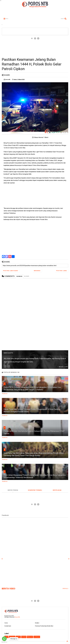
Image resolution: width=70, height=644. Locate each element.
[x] (2, 559)
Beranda (37, 271)
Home (6, 623)
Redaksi (37, 623)
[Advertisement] (35, 46)
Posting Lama (62, 271)
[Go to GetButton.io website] (4, 642)
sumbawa (37, 637)
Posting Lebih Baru (11, 271)
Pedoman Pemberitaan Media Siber (44, 626)
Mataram (30, 637)
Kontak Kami (8, 626)
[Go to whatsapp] (4, 639)
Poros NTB (17, 617)
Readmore (5, 394)
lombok (24, 637)
